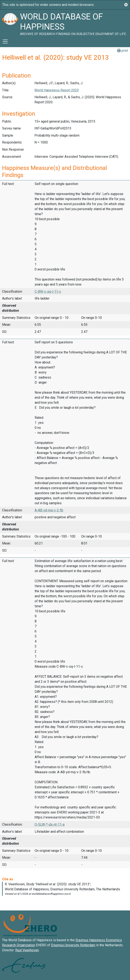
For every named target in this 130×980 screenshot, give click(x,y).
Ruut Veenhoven (27, 950)
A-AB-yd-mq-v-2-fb (49, 510)
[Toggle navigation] (5, 41)
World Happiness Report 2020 (57, 90)
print (123, 51)
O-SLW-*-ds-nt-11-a (50, 824)
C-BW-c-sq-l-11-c (48, 292)
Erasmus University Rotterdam (73, 945)
